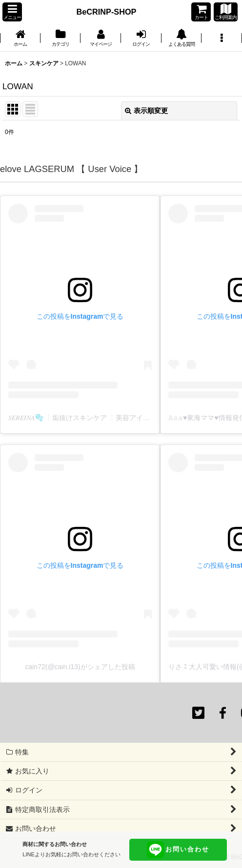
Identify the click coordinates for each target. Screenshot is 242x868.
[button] (12, 12)
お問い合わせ (178, 850)
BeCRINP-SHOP (107, 12)
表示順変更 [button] (146, 111)
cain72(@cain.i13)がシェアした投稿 (80, 667)
